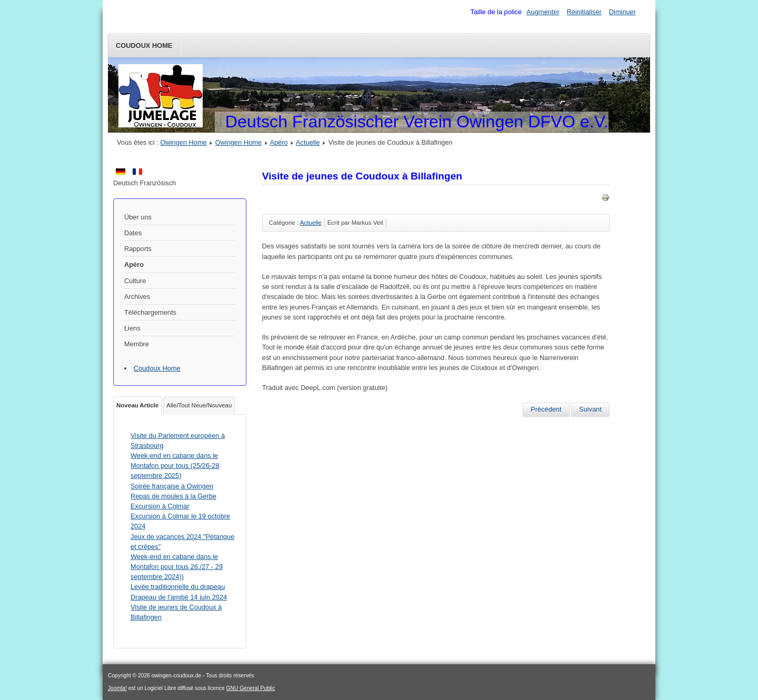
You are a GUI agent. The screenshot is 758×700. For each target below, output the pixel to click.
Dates (133, 233)
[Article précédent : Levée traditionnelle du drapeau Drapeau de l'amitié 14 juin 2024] (546, 409)
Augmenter (543, 12)
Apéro (278, 142)
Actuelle (308, 142)
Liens (132, 328)
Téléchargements (150, 312)
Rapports (138, 249)
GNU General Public (251, 688)
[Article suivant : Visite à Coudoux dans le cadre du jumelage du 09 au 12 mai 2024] (590, 409)
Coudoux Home (144, 46)
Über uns (138, 217)
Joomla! (117, 688)
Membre (137, 344)
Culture (135, 281)
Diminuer (622, 12)
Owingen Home (184, 142)
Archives (137, 297)
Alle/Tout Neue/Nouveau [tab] (199, 405)
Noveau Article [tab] (137, 405)
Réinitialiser (584, 12)
